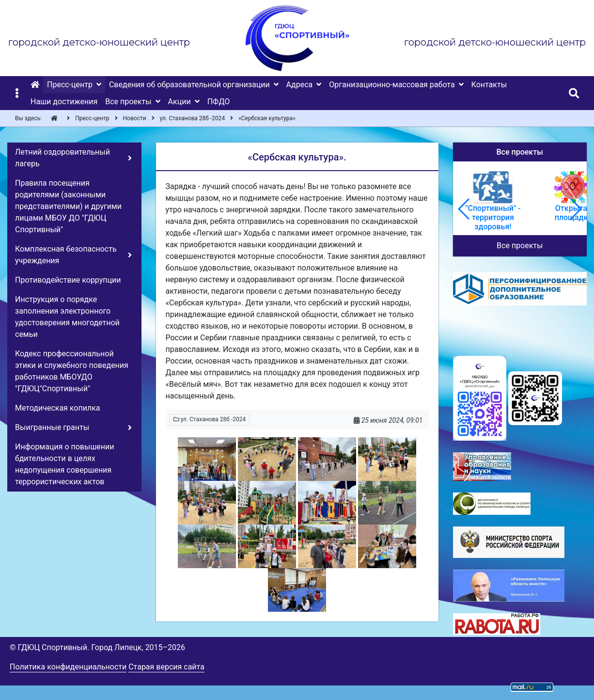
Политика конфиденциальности (68, 667)
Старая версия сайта (166, 667)
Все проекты (520, 246)
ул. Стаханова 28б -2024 (210, 419)
